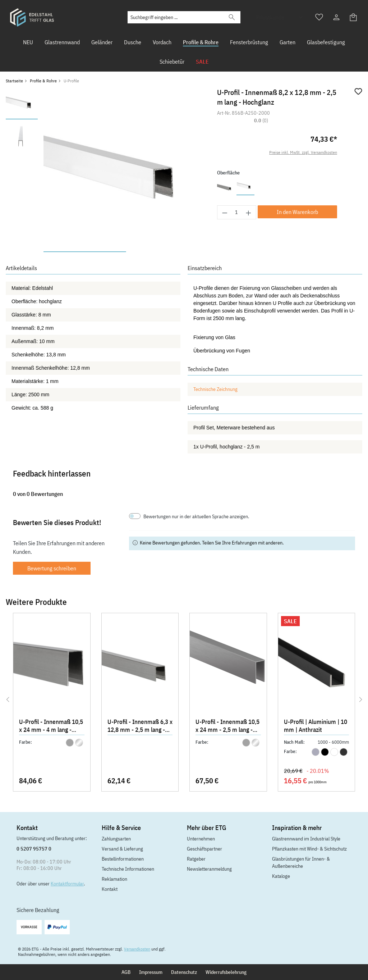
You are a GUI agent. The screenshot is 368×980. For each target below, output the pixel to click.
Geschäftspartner (204, 849)
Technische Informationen (128, 869)
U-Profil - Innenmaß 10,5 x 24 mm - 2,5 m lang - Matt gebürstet (227, 726)
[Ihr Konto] (336, 17)
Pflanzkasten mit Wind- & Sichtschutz (309, 849)
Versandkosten (137, 949)
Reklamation (114, 879)
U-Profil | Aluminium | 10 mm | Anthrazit (316, 726)
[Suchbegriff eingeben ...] (176, 17)
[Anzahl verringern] (225, 212)
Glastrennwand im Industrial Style (306, 839)
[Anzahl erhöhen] (249, 212)
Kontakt (110, 889)
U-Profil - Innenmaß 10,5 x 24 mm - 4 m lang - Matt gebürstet (51, 726)
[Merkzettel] (319, 17)
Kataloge (281, 876)
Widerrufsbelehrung (226, 972)
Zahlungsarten (116, 839)
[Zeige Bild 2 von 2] (167, 252)
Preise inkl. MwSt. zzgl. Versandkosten (303, 152)
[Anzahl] (237, 212)
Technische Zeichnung (215, 389)
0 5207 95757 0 (34, 849)
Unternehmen (201, 839)
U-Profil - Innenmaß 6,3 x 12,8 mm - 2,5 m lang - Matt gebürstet (140, 726)
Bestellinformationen (123, 859)
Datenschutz (184, 972)
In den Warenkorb (297, 212)
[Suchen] (232, 17)
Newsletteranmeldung (209, 869)
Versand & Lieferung (122, 849)
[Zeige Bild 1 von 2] (85, 252)
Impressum (151, 972)
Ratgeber (196, 859)
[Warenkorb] (354, 17)
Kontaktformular (67, 884)
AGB (126, 972)
